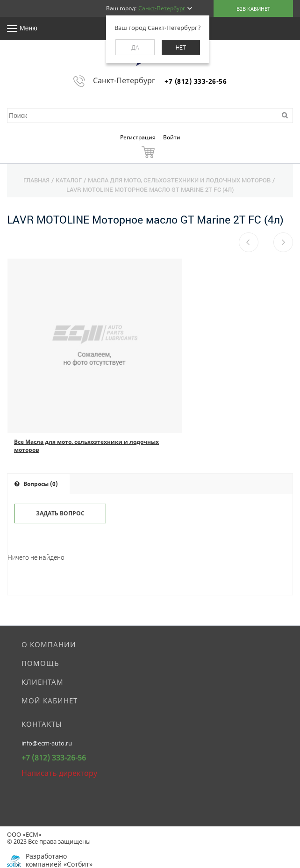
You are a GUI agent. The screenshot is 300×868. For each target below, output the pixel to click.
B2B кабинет (253, 9)
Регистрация (139, 137)
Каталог (69, 180)
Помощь (40, 663)
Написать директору (59, 773)
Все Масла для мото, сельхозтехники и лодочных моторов (86, 446)
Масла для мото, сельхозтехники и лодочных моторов (179, 180)
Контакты (42, 724)
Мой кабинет (50, 701)
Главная (36, 180)
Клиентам (43, 682)
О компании (49, 644)
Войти (172, 137)
